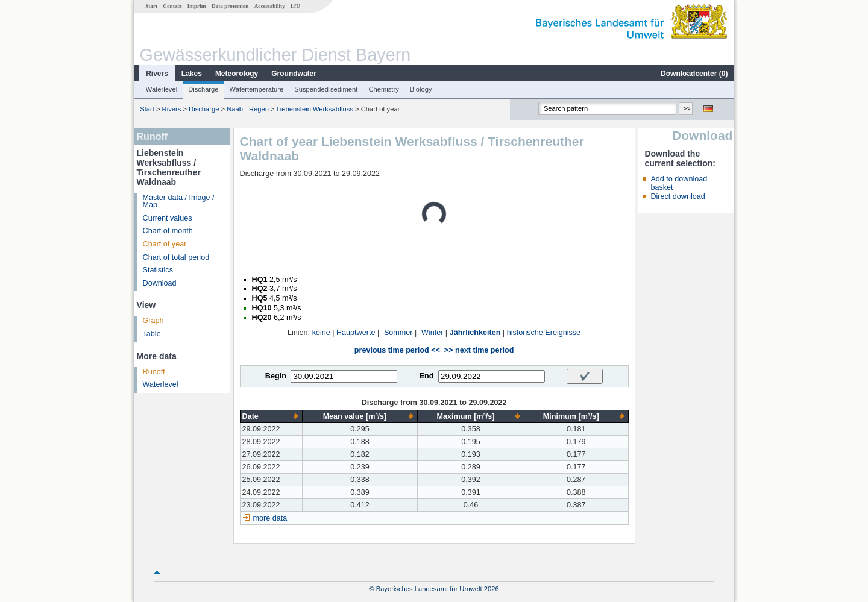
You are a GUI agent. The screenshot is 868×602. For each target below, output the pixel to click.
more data (270, 518)
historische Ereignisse (544, 333)
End (427, 376)
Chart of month (168, 231)
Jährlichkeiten (475, 333)
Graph (153, 321)
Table (152, 334)
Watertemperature (257, 89)
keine (321, 333)
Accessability (270, 6)
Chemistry (383, 89)
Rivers (157, 74)
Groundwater (294, 74)
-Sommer (397, 333)
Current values (168, 218)
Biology (421, 89)
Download (160, 283)
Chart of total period (176, 257)
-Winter (431, 333)
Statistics (158, 270)
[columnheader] (271, 416)
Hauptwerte (356, 333)
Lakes (192, 74)
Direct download (678, 196)
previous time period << (397, 350)
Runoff (154, 372)
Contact (172, 6)
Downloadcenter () (694, 74)
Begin (276, 376)
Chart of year (165, 244)
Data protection (230, 6)
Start (151, 6)
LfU (295, 6)
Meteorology (237, 74)
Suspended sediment (326, 89)
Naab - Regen (248, 109)
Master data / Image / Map (179, 202)
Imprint (197, 6)
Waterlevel (162, 89)
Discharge (203, 89)
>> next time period (479, 350)
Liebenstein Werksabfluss (315, 109)
